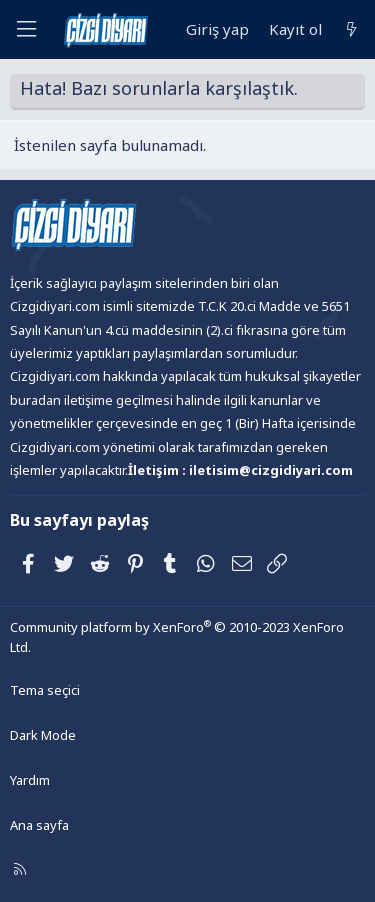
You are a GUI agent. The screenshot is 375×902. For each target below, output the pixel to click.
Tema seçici (45, 690)
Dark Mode (43, 735)
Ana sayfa (39, 825)
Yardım (30, 780)
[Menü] (26, 29)
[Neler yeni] (351, 29)
